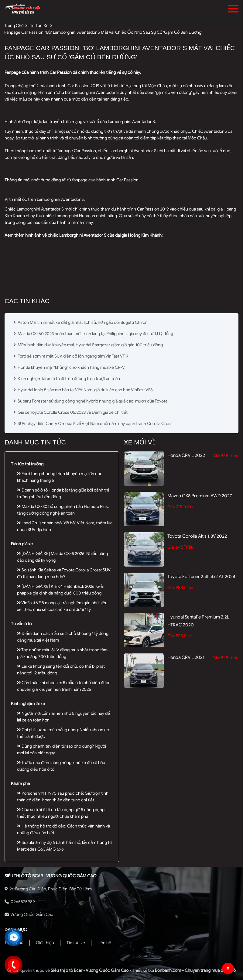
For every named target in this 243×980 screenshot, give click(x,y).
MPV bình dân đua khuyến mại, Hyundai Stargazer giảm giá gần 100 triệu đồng (88, 345)
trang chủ (14, 26)
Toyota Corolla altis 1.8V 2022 (197, 536)
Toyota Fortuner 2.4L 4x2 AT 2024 (201, 577)
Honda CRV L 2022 (186, 455)
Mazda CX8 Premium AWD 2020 (200, 496)
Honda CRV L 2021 (186, 657)
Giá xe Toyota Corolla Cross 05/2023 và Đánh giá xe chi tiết (71, 412)
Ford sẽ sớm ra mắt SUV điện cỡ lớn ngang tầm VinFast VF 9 (71, 356)
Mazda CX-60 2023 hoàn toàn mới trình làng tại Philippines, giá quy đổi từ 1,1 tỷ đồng (93, 334)
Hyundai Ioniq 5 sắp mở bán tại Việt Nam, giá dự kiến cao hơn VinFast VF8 (83, 390)
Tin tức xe (76, 943)
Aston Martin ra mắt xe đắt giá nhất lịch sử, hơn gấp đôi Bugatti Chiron (81, 322)
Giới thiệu (45, 943)
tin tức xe (39, 26)
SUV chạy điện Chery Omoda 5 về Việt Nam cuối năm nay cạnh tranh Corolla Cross (93, 424)
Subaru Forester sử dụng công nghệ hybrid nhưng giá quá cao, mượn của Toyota (91, 401)
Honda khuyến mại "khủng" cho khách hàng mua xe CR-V (70, 367)
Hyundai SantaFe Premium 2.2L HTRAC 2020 (198, 621)
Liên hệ (104, 943)
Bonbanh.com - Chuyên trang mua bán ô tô (195, 970)
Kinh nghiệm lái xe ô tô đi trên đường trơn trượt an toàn (67, 379)
